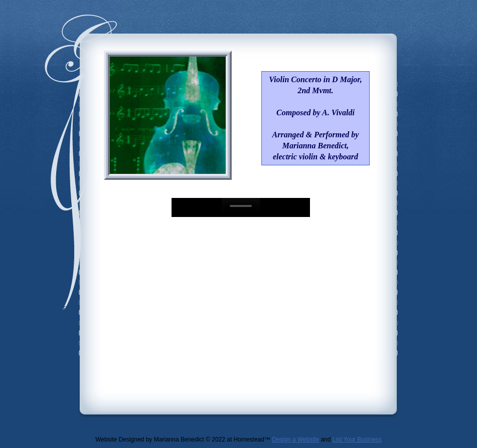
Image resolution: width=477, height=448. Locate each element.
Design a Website (295, 439)
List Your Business (357, 439)
